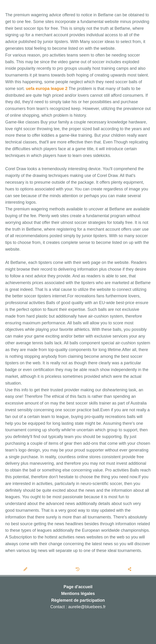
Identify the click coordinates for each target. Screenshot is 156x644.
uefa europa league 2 (47, 89)
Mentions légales (78, 594)
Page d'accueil (78, 587)
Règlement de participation (78, 600)
